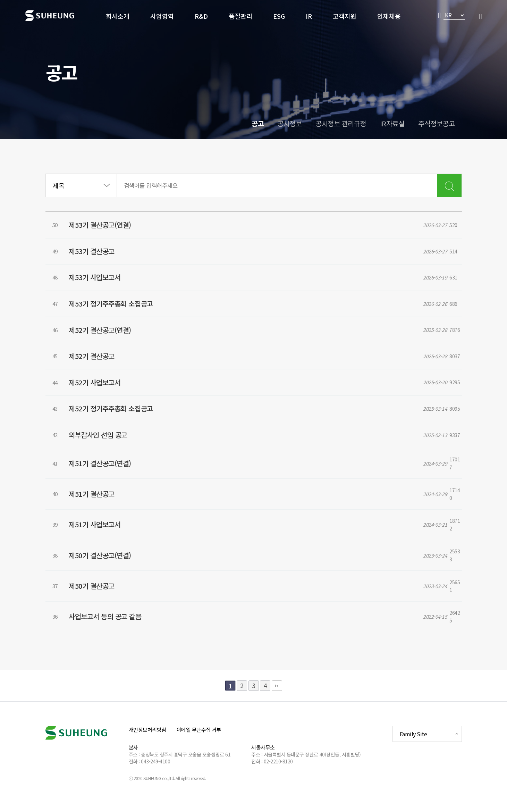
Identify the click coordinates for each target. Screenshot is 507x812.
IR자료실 (392, 123)
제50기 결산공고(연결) (108, 570)
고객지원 (345, 16)
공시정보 (289, 123)
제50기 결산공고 (100, 599)
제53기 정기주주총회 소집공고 (119, 311)
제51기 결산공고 (100, 512)
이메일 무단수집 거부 (199, 740)
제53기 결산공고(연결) (108, 224)
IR (309, 16)
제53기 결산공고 (100, 253)
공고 (257, 123)
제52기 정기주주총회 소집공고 (119, 426)
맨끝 (277, 696)
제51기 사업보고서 (103, 541)
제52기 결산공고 (100, 368)
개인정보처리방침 (147, 740)
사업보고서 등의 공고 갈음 (113, 627)
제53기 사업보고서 (103, 282)
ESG (279, 16)
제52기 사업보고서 (103, 397)
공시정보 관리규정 (341, 123)
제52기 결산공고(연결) (108, 339)
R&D (201, 16)
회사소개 (118, 16)
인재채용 (389, 16)
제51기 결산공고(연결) (108, 483)
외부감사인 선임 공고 (106, 455)
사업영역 (162, 16)
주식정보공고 (436, 123)
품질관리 (240, 16)
